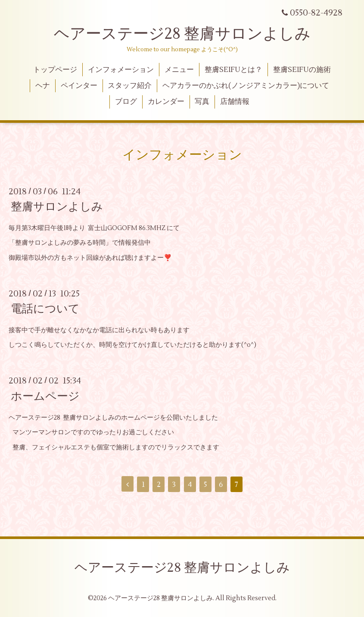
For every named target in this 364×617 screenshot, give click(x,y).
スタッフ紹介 (130, 86)
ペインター (79, 86)
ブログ (126, 102)
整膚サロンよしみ (57, 207)
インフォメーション (121, 70)
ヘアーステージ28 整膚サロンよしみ (182, 34)
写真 (202, 102)
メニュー (179, 70)
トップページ (55, 70)
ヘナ (43, 86)
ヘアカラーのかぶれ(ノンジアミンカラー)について (246, 86)
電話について (45, 309)
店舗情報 (235, 102)
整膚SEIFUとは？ (233, 70)
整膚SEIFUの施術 (302, 70)
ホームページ (45, 396)
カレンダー (166, 102)
